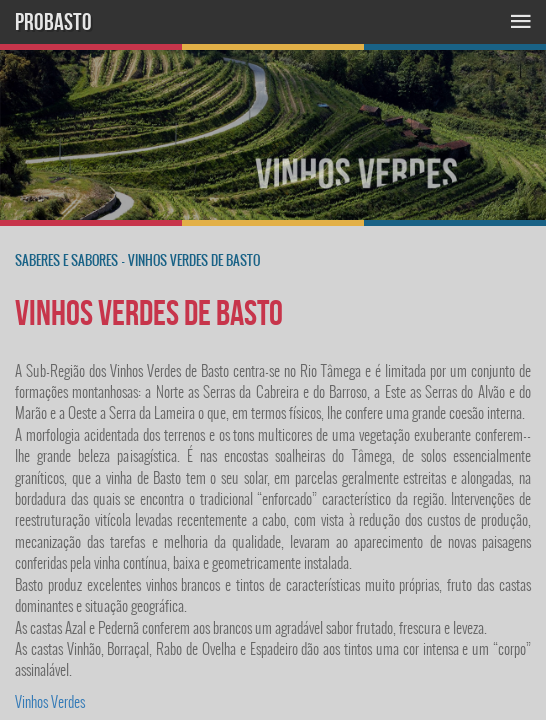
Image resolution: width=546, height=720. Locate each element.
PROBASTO (53, 22)
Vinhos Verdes (50, 702)
